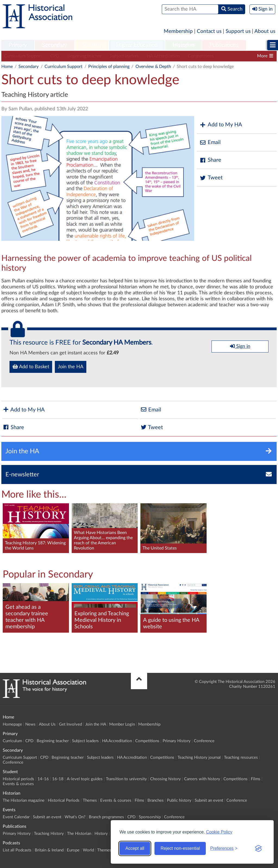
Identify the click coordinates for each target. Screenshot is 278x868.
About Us (47, 724)
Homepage (12, 724)
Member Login (122, 724)
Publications (224, 45)
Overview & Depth (153, 67)
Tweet (211, 178)
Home (7, 67)
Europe (73, 850)
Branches (156, 800)
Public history (179, 800)
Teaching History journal (199, 758)
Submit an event (209, 800)
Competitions (201, 56)
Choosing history (165, 779)
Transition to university (126, 779)
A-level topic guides (85, 779)
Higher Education (137, 45)
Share (210, 160)
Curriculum (12, 741)
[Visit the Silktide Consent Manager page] (258, 848)
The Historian (79, 834)
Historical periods (18, 779)
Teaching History (49, 834)
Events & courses (18, 784)
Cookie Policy (219, 832)
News (30, 724)
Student (92, 45)
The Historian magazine (24, 800)
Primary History (177, 741)
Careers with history (202, 779)
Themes (90, 800)
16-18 (58, 779)
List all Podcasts (17, 850)
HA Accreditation (163, 56)
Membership (178, 31)
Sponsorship (150, 817)
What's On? (75, 817)
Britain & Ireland (49, 850)
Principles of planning (109, 67)
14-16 (43, 779)
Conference (204, 741)
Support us (238, 31)
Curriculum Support (23, 56)
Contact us (209, 31)
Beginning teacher (84, 56)
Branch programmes (106, 817)
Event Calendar (16, 817)
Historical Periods (64, 800)
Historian (184, 45)
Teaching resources (241, 758)
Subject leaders (124, 56)
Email (210, 143)
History (101, 834)
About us (265, 31)
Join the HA (71, 367)
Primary (18, 45)
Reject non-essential (180, 848)
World (88, 850)
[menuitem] (18, 45)
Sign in (240, 346)
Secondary (55, 45)
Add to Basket (31, 367)
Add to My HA (221, 125)
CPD (55, 56)
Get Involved (70, 724)
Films (256, 779)
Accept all (135, 848)
